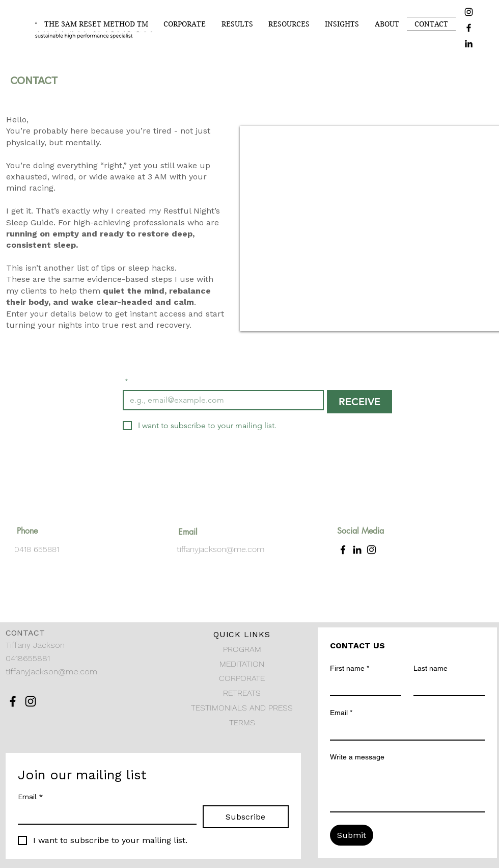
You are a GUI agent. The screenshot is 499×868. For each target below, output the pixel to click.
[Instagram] (469, 12)
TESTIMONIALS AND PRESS (242, 708)
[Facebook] (469, 28)
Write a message (357, 757)
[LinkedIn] (469, 44)
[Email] (104, 814)
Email (31, 797)
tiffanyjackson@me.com (220, 549)
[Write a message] (407, 788)
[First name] (363, 686)
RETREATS (242, 693)
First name (350, 668)
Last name (431, 668)
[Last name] (446, 686)
